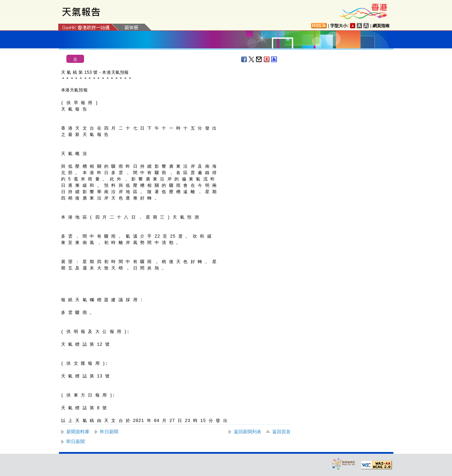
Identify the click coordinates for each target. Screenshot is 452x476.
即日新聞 (76, 442)
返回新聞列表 (248, 432)
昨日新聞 (109, 432)
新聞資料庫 (78, 432)
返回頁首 (281, 432)
